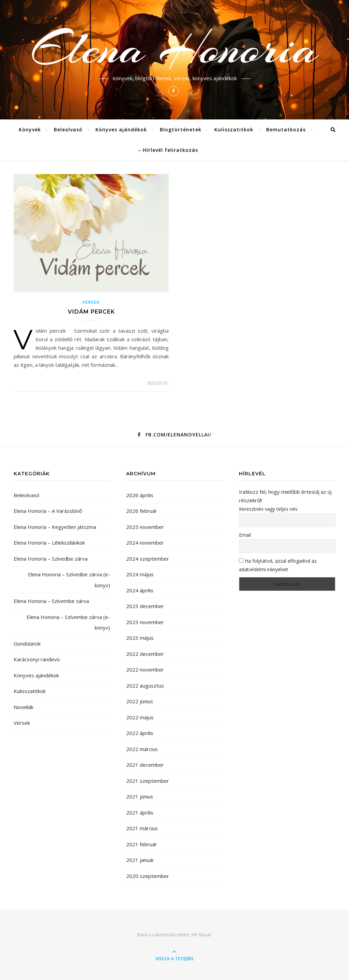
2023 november (145, 622)
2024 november (145, 543)
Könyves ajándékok (121, 129)
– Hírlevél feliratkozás (168, 150)
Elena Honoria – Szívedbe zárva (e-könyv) (69, 580)
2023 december (145, 606)
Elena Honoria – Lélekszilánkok (49, 543)
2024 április (140, 590)
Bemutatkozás (286, 129)
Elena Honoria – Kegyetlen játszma (55, 527)
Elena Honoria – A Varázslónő (48, 511)
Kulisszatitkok (234, 129)
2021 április (140, 812)
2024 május (140, 574)
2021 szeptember (148, 781)
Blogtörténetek (181, 129)
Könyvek (30, 129)
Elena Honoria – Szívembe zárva (51, 601)
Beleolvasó (68, 129)
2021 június (140, 796)
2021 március (142, 828)
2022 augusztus (145, 686)
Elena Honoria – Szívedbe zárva (51, 559)
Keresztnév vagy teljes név (268, 509)
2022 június (140, 701)
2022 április (140, 733)
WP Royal (201, 935)
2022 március (142, 749)
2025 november (145, 527)
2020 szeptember (148, 876)
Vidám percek (91, 312)
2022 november (145, 669)
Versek (91, 302)
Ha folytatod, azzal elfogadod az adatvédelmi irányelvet (278, 565)
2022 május (140, 717)
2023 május (140, 638)
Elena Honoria (175, 48)
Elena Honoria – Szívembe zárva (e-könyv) (68, 622)
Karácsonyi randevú (37, 659)
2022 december (145, 654)
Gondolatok (27, 644)
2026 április (140, 495)
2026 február (142, 511)
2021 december (145, 765)
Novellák (24, 707)
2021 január (140, 860)
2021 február (142, 844)
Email (245, 535)
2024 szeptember (148, 559)
